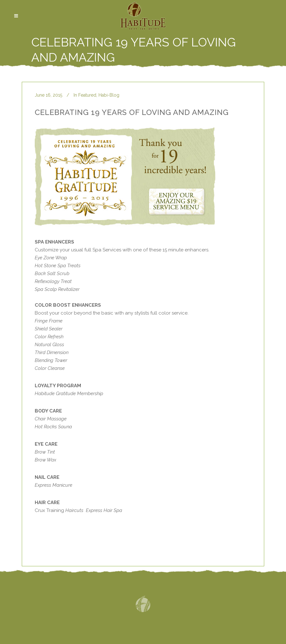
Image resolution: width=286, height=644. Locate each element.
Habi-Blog (109, 95)
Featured (87, 95)
